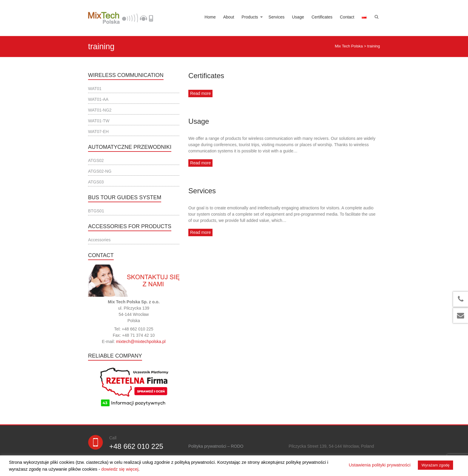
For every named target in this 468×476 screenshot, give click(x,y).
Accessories (99, 240)
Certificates (322, 17)
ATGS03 (96, 182)
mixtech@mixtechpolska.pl (141, 341)
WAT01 (95, 89)
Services (277, 17)
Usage (298, 17)
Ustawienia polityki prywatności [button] (380, 465)
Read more (200, 93)
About (229, 17)
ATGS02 (96, 160)
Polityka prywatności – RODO (216, 446)
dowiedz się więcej (120, 469)
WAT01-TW (99, 121)
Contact (347, 17)
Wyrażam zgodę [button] (435, 465)
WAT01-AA (98, 99)
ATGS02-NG (100, 171)
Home (210, 17)
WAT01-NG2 (100, 110)
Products (250, 17)
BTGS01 (96, 211)
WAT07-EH (98, 132)
